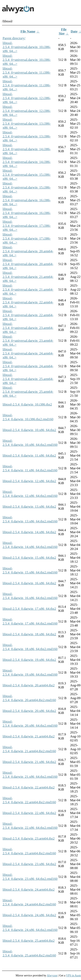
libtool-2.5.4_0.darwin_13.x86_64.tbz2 (29, 507)
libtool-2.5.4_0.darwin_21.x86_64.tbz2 (29, 762)
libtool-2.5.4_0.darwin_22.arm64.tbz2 (29, 787)
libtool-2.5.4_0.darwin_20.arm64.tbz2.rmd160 (29, 698)
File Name (28, 31)
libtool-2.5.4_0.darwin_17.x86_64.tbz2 (29, 609)
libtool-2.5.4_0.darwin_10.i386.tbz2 (27, 404)
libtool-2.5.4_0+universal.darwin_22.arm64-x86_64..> (28, 302)
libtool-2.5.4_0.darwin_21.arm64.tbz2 (29, 736)
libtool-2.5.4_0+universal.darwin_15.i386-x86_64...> (27, 175)
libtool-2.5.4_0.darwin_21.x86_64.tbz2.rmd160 (30, 775)
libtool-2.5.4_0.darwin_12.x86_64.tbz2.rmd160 (30, 494)
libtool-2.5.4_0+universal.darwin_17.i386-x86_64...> (27, 226)
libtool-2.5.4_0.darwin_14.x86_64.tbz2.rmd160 (30, 545)
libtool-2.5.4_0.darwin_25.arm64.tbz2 (29, 941)
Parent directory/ (14, 38)
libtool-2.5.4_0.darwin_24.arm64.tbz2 (29, 890)
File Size (63, 31)
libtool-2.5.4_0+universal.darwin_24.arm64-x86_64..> (28, 353)
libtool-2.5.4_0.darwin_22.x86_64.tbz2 (29, 813)
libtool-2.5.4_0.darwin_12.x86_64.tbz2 (29, 481)
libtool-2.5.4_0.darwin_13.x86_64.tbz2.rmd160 (30, 519)
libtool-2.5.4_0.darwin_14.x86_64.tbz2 (29, 532)
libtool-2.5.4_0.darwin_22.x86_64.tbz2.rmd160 (30, 826)
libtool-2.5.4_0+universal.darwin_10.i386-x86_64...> (27, 47)
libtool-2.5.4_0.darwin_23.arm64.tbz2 (29, 838)
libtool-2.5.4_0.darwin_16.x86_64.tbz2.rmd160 (30, 596)
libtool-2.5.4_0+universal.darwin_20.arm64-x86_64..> (28, 251)
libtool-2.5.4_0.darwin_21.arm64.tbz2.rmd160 (29, 749)
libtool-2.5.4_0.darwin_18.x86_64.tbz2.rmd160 (30, 647)
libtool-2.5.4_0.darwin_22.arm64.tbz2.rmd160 (29, 800)
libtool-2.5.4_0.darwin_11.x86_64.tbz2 (29, 455)
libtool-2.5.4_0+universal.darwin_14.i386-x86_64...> (27, 149)
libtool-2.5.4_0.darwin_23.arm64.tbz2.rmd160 (29, 851)
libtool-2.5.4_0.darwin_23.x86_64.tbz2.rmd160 (30, 877)
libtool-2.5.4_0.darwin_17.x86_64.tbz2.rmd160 (30, 621)
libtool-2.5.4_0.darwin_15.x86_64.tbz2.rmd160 (30, 570)
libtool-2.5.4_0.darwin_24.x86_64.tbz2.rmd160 (30, 928)
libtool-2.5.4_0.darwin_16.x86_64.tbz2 (29, 583)
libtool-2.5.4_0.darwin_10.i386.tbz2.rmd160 (28, 417)
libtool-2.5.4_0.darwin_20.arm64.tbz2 (29, 685)
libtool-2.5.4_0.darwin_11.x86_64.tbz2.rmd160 (30, 468)
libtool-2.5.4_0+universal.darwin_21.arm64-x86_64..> (28, 277)
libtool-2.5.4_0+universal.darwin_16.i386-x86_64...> (27, 200)
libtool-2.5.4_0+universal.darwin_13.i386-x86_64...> (27, 124)
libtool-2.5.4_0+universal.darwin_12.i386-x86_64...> (27, 98)
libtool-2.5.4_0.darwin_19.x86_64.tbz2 (29, 660)
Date (74, 31)
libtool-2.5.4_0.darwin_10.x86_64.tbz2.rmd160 (30, 443)
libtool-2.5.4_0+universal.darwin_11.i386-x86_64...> (27, 73)
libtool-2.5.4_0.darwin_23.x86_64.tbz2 (29, 864)
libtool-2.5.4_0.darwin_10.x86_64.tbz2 (29, 430)
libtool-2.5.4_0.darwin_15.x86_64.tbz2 (29, 558)
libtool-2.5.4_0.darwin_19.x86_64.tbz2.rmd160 (30, 673)
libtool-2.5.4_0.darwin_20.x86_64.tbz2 (29, 711)
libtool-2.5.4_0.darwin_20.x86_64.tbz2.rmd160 (30, 724)
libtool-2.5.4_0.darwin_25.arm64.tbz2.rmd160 (29, 953)
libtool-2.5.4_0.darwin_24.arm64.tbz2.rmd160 (29, 902)
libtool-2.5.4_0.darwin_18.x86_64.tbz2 (29, 634)
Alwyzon (52, 975)
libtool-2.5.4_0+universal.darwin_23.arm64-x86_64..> (28, 328)
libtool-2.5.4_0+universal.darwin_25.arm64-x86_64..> (28, 379)
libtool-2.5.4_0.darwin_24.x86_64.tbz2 (29, 915)
